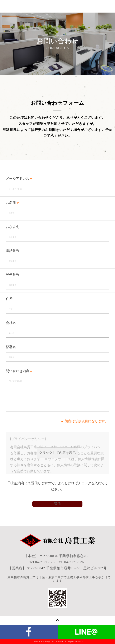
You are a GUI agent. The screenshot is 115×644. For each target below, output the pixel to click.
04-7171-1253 (46, 562)
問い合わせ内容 (18, 371)
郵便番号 (13, 275)
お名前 (11, 203)
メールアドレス (18, 179)
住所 (9, 299)
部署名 (11, 347)
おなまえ (13, 227)
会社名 (11, 323)
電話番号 (13, 251)
